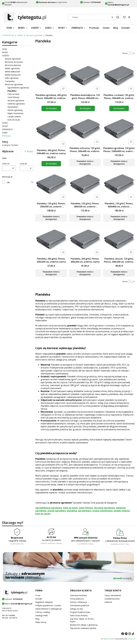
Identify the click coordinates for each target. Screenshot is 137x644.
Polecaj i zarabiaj (43, 612)
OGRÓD (20, 35)
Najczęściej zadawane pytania (83, 628)
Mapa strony (41, 622)
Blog (37, 619)
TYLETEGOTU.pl (8, 35)
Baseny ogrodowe (13, 59)
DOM (4, 49)
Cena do (23, 164)
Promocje (6, 136)
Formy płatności (77, 599)
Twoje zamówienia (113, 595)
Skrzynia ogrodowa (16, 100)
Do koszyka (51, 108)
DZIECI (5, 123)
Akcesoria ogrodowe (34, 35)
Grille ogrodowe (12, 78)
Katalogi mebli (41, 615)
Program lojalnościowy (80, 612)
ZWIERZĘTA (7, 129)
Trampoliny (10, 81)
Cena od (6, 164)
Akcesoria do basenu (14, 62)
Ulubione (108, 602)
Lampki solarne (14, 117)
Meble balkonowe (13, 72)
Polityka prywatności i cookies (48, 605)
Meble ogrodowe (12, 68)
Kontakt (39, 599)
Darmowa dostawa (78, 595)
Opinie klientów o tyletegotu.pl (48, 609)
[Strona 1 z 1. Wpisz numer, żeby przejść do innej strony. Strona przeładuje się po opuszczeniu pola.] (130, 53)
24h (8, 182)
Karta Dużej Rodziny (79, 615)
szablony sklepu (109, 639)
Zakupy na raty (76, 609)
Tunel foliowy (13, 97)
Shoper (130, 639)
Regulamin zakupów (44, 602)
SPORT (5, 126)
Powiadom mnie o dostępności (85, 163)
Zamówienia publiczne (80, 605)
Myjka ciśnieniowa (15, 113)
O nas (38, 595)
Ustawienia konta (112, 599)
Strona (125, 53)
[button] (118, 17)
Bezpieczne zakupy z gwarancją (84, 625)
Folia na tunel (13, 94)
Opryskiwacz (13, 107)
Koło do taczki (14, 120)
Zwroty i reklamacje (79, 602)
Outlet (5, 133)
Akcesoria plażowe (13, 65)
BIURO (5, 52)
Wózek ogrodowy (15, 110)
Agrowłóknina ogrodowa (18, 88)
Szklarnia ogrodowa (16, 104)
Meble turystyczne (13, 75)
